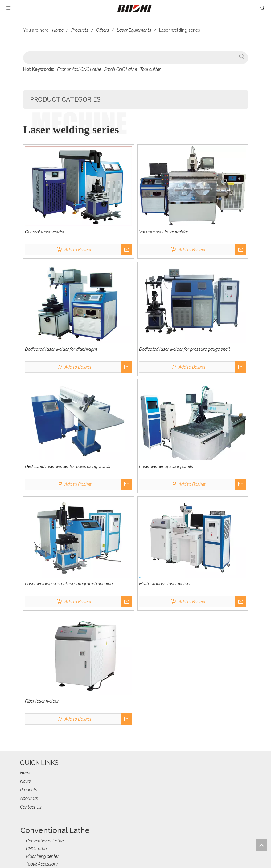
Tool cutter (150, 69)
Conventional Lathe (45, 841)
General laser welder (45, 232)
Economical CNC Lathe (79, 69)
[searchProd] (129, 58)
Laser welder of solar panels (166, 466)
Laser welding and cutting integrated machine (69, 584)
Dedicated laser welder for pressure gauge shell (185, 349)
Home (26, 773)
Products (29, 790)
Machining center (42, 856)
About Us (29, 798)
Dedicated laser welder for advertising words (68, 466)
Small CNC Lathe (121, 69)
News (25, 781)
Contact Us (31, 807)
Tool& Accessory (42, 864)
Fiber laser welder (42, 701)
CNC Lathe (36, 849)
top (261, 845)
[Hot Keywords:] (242, 58)
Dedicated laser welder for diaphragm (61, 349)
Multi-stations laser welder (165, 584)
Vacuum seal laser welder (164, 232)
